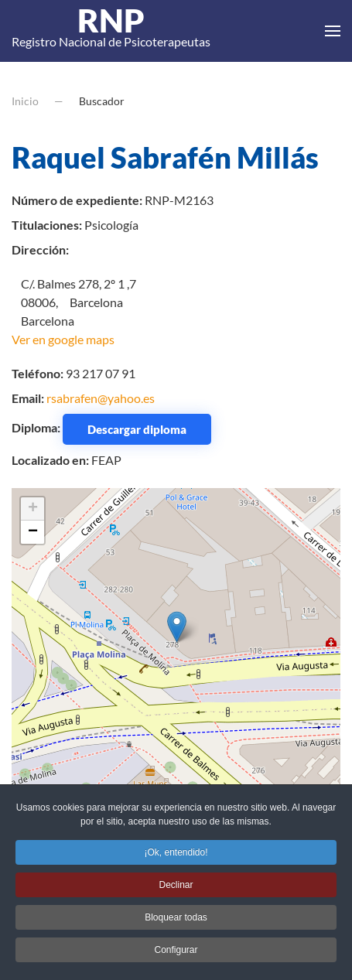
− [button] (33, 532)
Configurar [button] (176, 953)
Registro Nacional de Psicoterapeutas (111, 31)
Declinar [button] (176, 888)
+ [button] (33, 509)
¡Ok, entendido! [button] (176, 855)
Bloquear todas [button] (176, 920)
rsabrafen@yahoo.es (101, 398)
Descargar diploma (137, 429)
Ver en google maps (63, 339)
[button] (333, 31)
